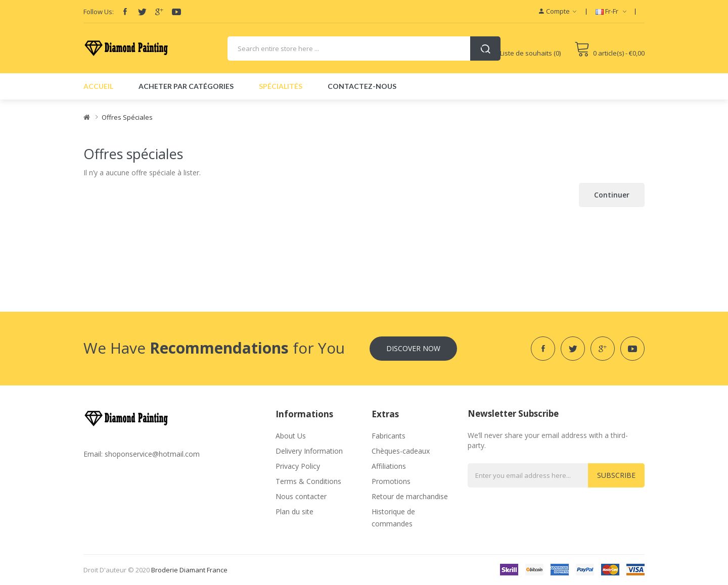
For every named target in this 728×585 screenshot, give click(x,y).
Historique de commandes (393, 518)
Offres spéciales (127, 117)
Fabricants (389, 436)
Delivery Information (309, 451)
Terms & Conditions (308, 481)
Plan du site (294, 511)
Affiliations (389, 466)
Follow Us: (99, 12)
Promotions (391, 481)
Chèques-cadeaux (401, 451)
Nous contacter (301, 496)
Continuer (612, 195)
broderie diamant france (189, 570)
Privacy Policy (298, 466)
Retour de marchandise (410, 496)
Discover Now (413, 348)
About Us (291, 436)
